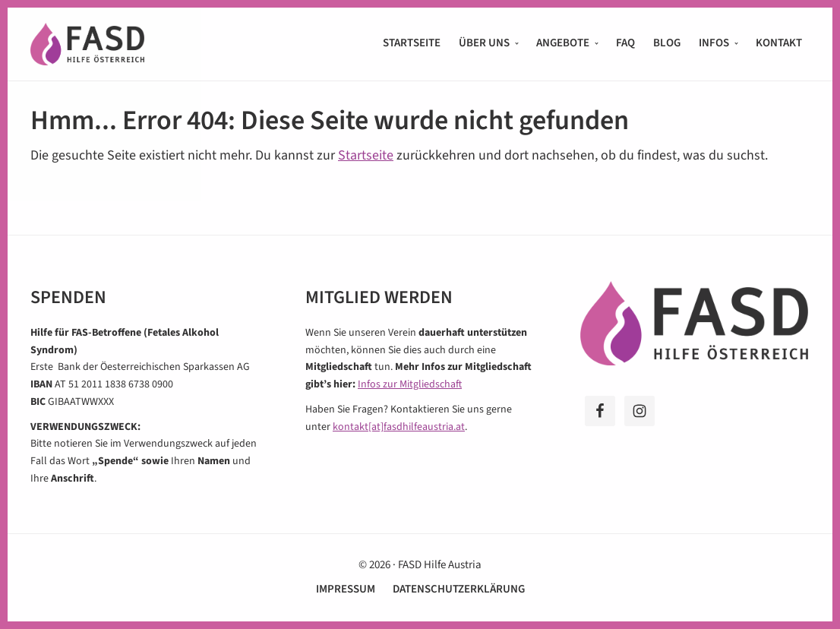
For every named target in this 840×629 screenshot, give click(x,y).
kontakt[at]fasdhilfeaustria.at (399, 427)
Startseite (366, 155)
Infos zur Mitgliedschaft (410, 384)
